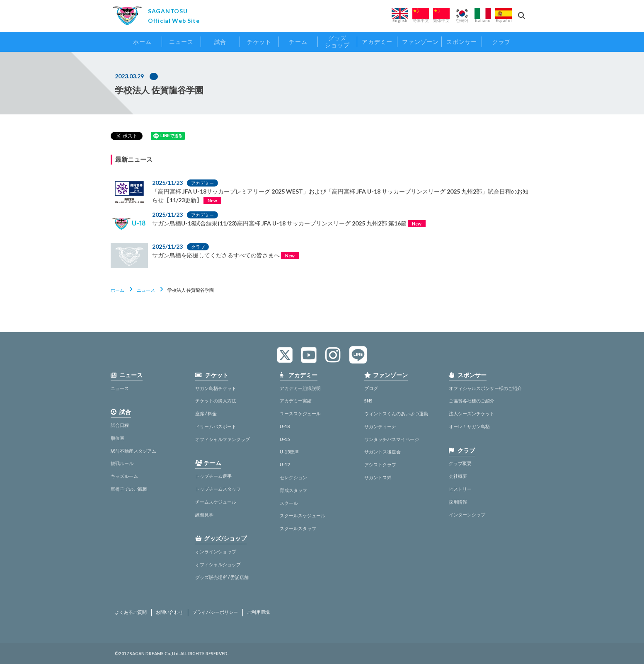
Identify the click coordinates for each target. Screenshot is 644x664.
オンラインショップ (216, 551)
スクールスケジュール (303, 515)
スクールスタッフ (298, 528)
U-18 (285, 426)
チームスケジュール (216, 502)
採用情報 (458, 502)
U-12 (285, 464)
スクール (289, 503)
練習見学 (204, 515)
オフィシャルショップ (218, 564)
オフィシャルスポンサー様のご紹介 (485, 388)
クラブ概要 (460, 463)
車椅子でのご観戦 (129, 489)
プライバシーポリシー (215, 612)
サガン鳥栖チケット (216, 388)
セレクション (293, 477)
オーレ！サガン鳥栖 (469, 426)
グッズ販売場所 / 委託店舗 (222, 577)
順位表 (117, 438)
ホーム (117, 290)
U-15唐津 (289, 452)
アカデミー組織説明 (300, 388)
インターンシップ (467, 515)
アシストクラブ (380, 464)
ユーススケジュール (300, 413)
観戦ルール (122, 463)
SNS (368, 401)
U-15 (285, 439)
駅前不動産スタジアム (133, 451)
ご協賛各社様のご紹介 (472, 401)
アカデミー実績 (296, 401)
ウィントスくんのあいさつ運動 (396, 413)
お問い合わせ (169, 612)
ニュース (146, 290)
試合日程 (120, 425)
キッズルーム (124, 476)
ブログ (371, 388)
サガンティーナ (380, 426)
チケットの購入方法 (216, 401)
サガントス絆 (378, 477)
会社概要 (458, 476)
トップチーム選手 (213, 476)
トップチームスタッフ (218, 489)
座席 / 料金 (206, 413)
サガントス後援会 (383, 452)
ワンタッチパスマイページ (392, 439)
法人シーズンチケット (472, 413)
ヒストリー (460, 489)
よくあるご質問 (131, 612)
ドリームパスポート (216, 426)
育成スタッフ (293, 490)
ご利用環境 (258, 612)
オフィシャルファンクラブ (223, 439)
